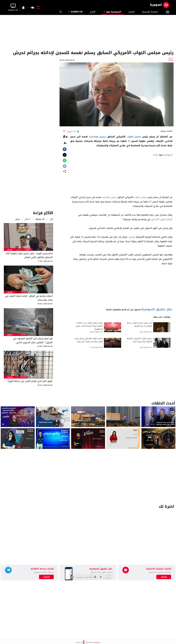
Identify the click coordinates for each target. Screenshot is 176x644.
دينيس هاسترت (97, 137)
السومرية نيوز (112, 12)
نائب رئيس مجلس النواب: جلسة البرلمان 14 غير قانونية (139, 324)
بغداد (155, 155)
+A (65, 137)
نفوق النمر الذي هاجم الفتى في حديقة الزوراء (30, 381)
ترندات (10, 250)
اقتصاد (10, 292)
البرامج (132, 12)
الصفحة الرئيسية (150, 12)
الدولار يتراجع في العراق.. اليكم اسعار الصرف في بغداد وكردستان (29, 298)
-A (65, 143)
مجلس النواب (134, 137)
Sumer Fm (77, 12)
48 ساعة (40, 219)
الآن (51, 219)
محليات (10, 335)
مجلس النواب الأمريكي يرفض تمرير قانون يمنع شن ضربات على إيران (89, 340)
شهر (18, 219)
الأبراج (93, 12)
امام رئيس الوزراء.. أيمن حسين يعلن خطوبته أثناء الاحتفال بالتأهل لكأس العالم (29, 255)
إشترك (46, 577)
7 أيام (28, 219)
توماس (132, 237)
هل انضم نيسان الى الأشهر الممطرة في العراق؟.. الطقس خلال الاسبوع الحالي (33, 341)
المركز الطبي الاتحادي (162, 219)
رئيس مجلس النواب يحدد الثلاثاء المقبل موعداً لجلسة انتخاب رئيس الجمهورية (89, 326)
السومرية (168, 155)
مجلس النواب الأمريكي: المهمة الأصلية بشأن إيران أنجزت (139, 340)
